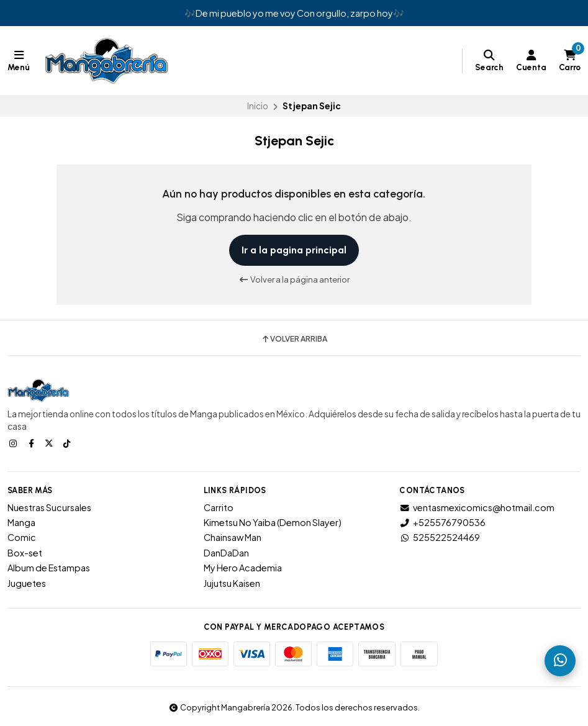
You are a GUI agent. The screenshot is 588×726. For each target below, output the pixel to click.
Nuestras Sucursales (49, 507)
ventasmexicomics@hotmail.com (477, 507)
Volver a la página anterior (294, 279)
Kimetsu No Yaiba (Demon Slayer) (273, 522)
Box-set (25, 553)
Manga (21, 522)
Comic (22, 537)
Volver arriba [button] (294, 339)
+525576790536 (442, 522)
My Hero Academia (243, 568)
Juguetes (27, 583)
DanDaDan (226, 553)
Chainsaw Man (233, 537)
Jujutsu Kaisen (232, 583)
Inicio (258, 106)
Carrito (219, 507)
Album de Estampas (49, 568)
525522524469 (440, 537)
